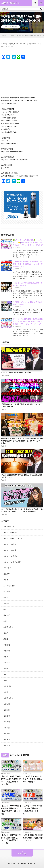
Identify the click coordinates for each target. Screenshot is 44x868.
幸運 (5, 621)
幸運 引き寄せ (8, 627)
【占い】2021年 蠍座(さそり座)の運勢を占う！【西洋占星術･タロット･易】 (11, 810)
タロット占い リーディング (13, 538)
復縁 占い (7, 633)
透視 (5, 409)
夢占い (6, 609)
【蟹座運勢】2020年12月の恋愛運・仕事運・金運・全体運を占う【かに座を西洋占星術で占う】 (28, 264)
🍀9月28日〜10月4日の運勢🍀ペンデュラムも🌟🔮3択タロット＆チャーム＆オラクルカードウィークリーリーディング (28, 243)
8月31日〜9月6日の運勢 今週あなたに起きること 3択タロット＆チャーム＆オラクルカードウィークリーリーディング (28, 321)
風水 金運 (7, 745)
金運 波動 (7, 704)
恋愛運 (6, 639)
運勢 (16, 27)
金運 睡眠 (7, 710)
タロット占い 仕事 (10, 544)
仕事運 (6, 580)
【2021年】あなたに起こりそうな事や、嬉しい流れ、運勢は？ (33, 779)
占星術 (6, 597)
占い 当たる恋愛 (9, 586)
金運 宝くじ (8, 692)
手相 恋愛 (7, 645)
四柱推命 (7, 603)
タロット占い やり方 (11, 532)
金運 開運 (7, 722)
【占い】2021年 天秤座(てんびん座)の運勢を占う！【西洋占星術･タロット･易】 (11, 780)
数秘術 (5, 514)
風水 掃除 (7, 728)
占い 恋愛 (7, 592)
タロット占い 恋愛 (10, 550)
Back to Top (22, 854)
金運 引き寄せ (8, 698)
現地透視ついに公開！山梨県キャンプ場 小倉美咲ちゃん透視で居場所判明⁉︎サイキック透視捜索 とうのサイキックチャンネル (22, 441)
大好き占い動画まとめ (28, 863)
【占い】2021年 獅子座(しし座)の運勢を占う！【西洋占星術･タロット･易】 (33, 810)
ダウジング (7, 568)
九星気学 (7, 574)
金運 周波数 (8, 686)
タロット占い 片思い (11, 556)
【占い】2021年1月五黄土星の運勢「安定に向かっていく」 (33, 838)
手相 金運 (7, 651)
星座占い (7, 663)
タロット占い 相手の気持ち (13, 562)
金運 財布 (7, 716)
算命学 (6, 669)
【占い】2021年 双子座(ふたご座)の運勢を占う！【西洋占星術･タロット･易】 (11, 839)
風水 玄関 (7, 734)
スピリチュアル (9, 526)
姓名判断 (6, 375)
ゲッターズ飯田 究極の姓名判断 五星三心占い (17, 372)
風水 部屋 (7, 740)
